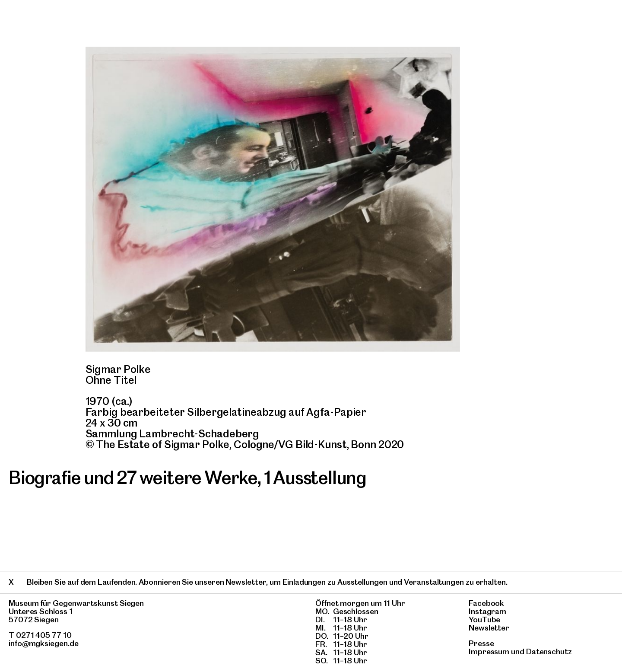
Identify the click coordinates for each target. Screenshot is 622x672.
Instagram (487, 611)
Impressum (489, 651)
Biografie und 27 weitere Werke (133, 478)
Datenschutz (549, 651)
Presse (481, 643)
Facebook (486, 603)
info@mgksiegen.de (44, 643)
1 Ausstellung (315, 478)
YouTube (484, 619)
